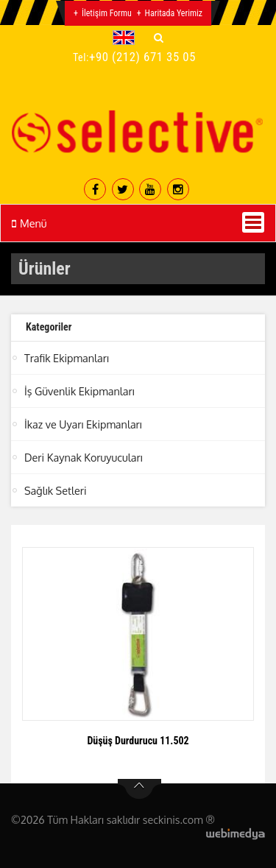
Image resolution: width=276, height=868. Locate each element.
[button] (127, 38)
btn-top (139, 789)
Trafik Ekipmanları (67, 358)
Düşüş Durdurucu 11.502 (138, 741)
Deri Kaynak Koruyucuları (84, 457)
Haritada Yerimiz (174, 13)
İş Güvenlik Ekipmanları (79, 391)
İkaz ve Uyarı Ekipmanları (83, 424)
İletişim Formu (107, 13)
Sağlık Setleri (56, 490)
